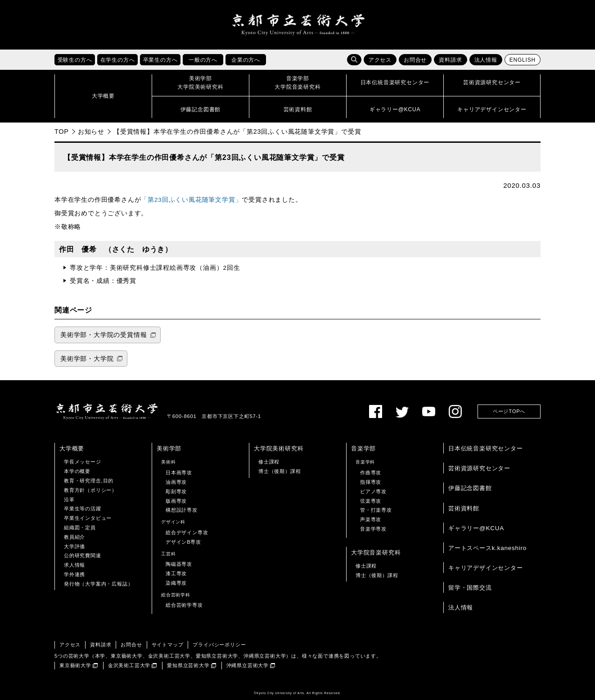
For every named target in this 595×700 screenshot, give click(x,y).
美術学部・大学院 (87, 359)
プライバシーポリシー (219, 645)
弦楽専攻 (371, 501)
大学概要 (72, 448)
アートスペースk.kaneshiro (487, 548)
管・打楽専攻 (376, 510)
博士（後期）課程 (279, 471)
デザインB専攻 (183, 542)
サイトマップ (168, 645)
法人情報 (486, 60)
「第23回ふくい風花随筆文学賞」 (191, 200)
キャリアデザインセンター (486, 568)
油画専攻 (176, 482)
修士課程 (269, 462)
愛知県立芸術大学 (188, 665)
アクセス (380, 60)
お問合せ (415, 60)
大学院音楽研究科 (376, 552)
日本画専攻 (179, 473)
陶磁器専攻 (179, 564)
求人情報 (74, 565)
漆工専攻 (176, 573)
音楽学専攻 (373, 529)
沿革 (69, 500)
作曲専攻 (371, 473)
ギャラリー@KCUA (476, 528)
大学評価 (74, 546)
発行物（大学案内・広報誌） (98, 584)
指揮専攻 (371, 482)
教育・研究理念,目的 (89, 481)
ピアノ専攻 (373, 491)
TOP (62, 132)
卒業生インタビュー (88, 518)
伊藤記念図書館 (470, 489)
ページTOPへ (509, 411)
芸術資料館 (464, 508)
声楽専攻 (371, 519)
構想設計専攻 (182, 510)
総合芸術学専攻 (184, 605)
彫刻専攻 (176, 491)
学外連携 (74, 574)
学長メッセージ (83, 462)
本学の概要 (77, 471)
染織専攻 (176, 583)
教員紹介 (74, 537)
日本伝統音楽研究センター (486, 448)
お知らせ (91, 132)
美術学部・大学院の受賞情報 (104, 335)
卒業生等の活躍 (83, 509)
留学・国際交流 (470, 588)
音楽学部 (363, 448)
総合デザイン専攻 (187, 532)
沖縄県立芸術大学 (248, 665)
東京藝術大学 (75, 665)
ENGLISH (523, 60)
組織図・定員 (80, 527)
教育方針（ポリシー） (90, 490)
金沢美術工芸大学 (129, 665)
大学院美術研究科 (279, 448)
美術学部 (169, 448)
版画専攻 (176, 501)
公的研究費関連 (83, 555)
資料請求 (450, 60)
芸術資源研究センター (479, 468)
